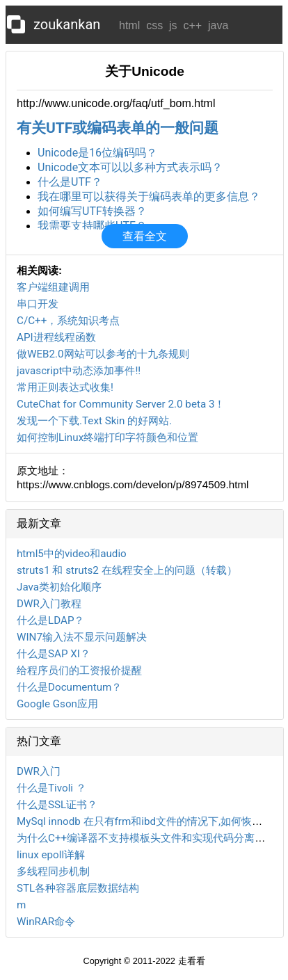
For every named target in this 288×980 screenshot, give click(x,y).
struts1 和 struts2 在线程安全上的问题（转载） (127, 570)
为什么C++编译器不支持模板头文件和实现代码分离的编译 (151, 838)
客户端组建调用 (53, 287)
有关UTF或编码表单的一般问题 (118, 128)
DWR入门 (39, 771)
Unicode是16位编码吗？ (97, 153)
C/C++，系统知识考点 (68, 321)
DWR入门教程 (49, 604)
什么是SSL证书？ (57, 805)
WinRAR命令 (46, 922)
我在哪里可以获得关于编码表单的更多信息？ (149, 196)
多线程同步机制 (53, 871)
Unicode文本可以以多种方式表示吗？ (130, 167)
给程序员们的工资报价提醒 (79, 670)
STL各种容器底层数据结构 (78, 888)
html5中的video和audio (72, 554)
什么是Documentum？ (69, 687)
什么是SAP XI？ (54, 654)
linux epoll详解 (51, 855)
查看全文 (145, 236)
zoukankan (67, 24)
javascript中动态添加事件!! (79, 371)
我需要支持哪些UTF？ (92, 226)
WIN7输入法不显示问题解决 (82, 637)
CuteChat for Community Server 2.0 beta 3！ (121, 404)
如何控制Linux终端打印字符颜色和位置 (107, 437)
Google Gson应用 (57, 704)
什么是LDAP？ (50, 620)
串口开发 (38, 304)
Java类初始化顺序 (59, 587)
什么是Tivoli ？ (51, 788)
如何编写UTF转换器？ (92, 211)
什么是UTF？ (70, 182)
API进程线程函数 (56, 337)
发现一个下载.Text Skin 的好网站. (94, 421)
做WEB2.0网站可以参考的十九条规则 (103, 354)
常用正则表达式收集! (65, 387)
